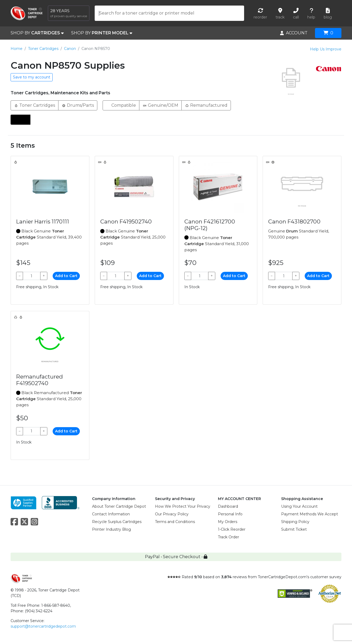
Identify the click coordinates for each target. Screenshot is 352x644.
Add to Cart (66, 276)
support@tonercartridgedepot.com (43, 626)
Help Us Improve (326, 49)
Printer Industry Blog (111, 529)
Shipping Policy (295, 522)
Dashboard (228, 506)
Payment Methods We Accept (310, 514)
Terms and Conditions (175, 522)
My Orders (228, 522)
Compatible (121, 105)
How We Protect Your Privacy (183, 506)
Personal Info (230, 514)
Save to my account (32, 77)
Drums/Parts (78, 105)
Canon (70, 49)
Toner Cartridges (43, 49)
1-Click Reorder (232, 529)
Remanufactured (206, 105)
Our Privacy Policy (172, 514)
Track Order (228, 537)
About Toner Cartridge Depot (119, 506)
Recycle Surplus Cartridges (117, 522)
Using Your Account (299, 506)
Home (17, 49)
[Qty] (32, 276)
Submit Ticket (294, 529)
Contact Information (111, 514)
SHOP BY (37, 33)
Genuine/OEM (160, 105)
